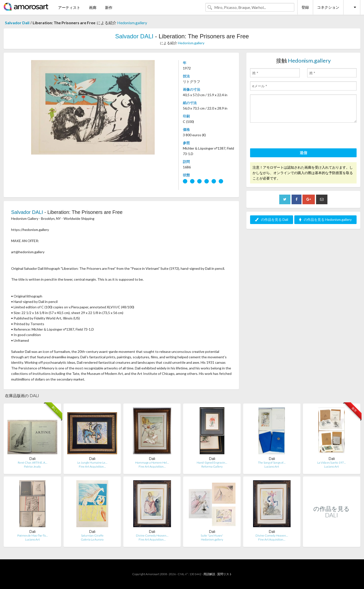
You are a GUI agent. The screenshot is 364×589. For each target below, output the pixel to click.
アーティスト (69, 7)
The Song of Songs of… (272, 463)
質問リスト (225, 574)
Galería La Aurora (92, 539)
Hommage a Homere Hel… (152, 463)
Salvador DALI (134, 36)
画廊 (93, 7)
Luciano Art (272, 466)
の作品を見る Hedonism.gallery (325, 219)
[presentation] (288, 136)
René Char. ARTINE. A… (32, 463)
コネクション (328, 7)
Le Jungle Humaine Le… (92, 463)
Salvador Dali (17, 23)
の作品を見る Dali (272, 219)
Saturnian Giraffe (92, 535)
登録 (305, 7)
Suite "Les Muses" (212, 535)
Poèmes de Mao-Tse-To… (32, 535)
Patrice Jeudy (32, 466)
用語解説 (209, 574)
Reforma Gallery (212, 466)
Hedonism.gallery (132, 23)
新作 (109, 7)
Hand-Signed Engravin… (212, 463)
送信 (303, 153)
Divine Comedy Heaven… (152, 535)
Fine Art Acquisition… (92, 466)
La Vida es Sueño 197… (332, 463)
